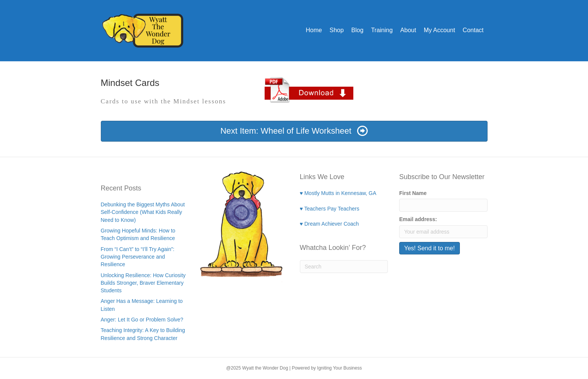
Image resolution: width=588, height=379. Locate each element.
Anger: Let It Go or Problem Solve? (142, 320)
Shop (336, 30)
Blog (358, 30)
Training (382, 30)
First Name (413, 193)
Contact (473, 30)
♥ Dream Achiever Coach (329, 224)
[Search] (344, 267)
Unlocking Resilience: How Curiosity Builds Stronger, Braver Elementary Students (143, 283)
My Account (440, 30)
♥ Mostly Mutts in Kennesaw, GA (338, 193)
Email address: (418, 219)
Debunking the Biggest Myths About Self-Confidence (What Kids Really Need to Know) (143, 212)
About (408, 30)
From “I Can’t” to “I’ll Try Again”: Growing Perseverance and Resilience (138, 257)
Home (314, 30)
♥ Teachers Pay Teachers (330, 209)
